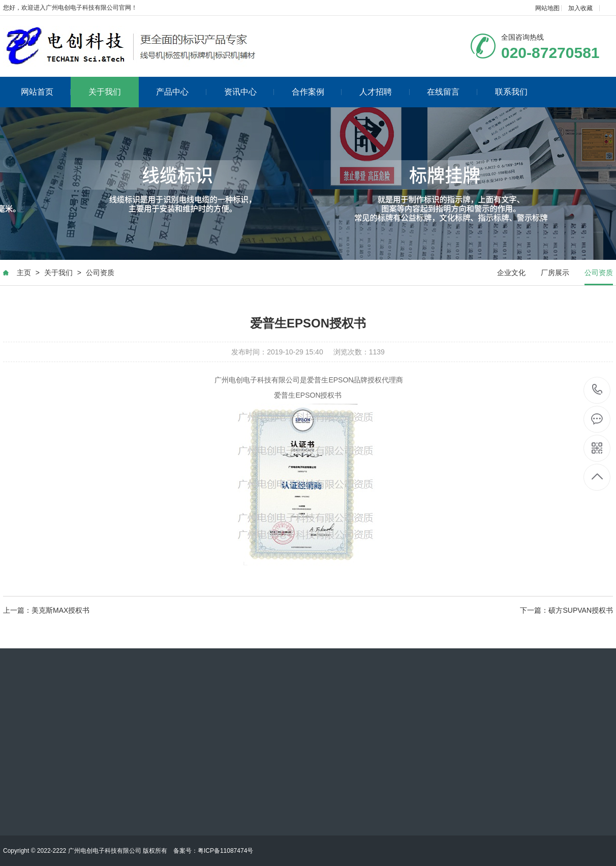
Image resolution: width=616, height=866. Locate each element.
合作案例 (317, 92)
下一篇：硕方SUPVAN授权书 (566, 610)
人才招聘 (384, 92)
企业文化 (511, 273)
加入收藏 (580, 8)
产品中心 (181, 92)
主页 (24, 273)
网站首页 (46, 92)
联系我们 (511, 92)
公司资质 (100, 273)
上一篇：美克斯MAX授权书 (46, 610)
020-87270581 (597, 390)
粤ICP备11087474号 (225, 851)
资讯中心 (249, 92)
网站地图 (547, 8)
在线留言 (452, 92)
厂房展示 (555, 273)
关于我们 (105, 92)
